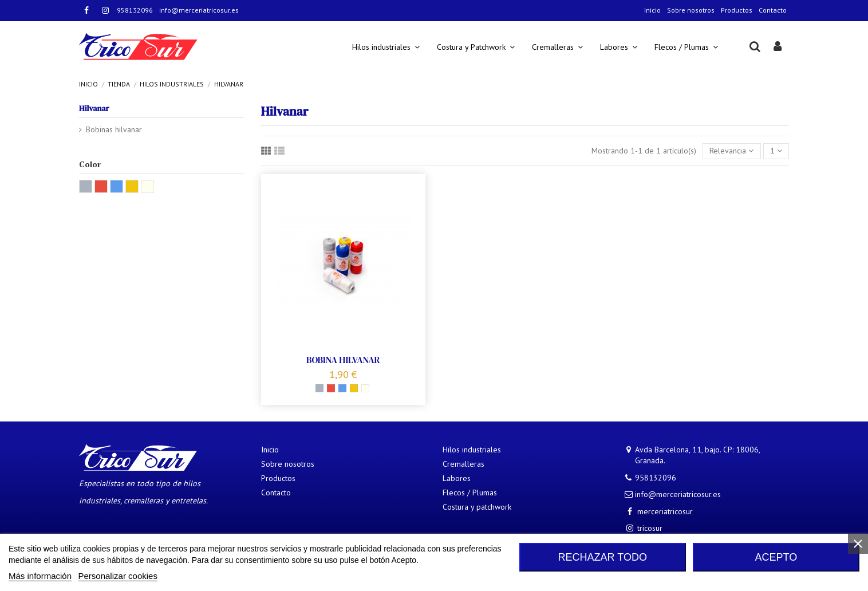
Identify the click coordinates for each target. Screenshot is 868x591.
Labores (457, 478)
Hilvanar (94, 108)
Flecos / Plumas (470, 492)
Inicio (652, 10)
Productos (737, 10)
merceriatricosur (665, 511)
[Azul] (342, 388)
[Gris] (319, 388)
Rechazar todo (603, 557)
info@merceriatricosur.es (199, 10)
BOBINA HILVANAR (343, 360)
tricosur (650, 528)
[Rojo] (331, 388)
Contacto (773, 10)
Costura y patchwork (477, 507)
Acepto (776, 557)
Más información (40, 576)
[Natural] (365, 388)
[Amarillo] (354, 388)
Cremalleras (463, 464)
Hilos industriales (472, 450)
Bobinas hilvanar (114, 129)
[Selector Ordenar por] (731, 151)
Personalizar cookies (118, 576)
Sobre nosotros (691, 10)
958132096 (135, 10)
